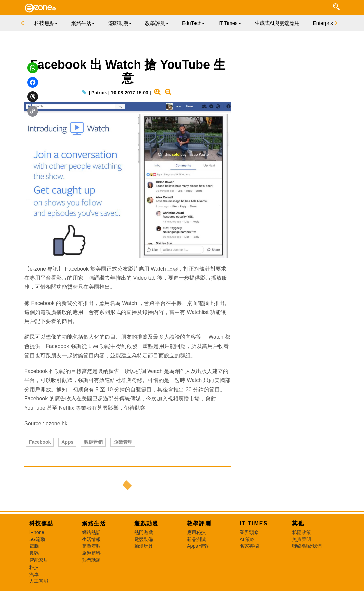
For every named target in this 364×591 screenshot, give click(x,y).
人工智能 (39, 581)
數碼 (34, 553)
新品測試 (196, 539)
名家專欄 (249, 546)
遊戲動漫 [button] (120, 23)
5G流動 (37, 539)
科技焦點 (41, 523)
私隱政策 (302, 532)
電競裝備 (144, 539)
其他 (298, 523)
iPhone (37, 532)
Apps (67, 442)
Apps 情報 (198, 546)
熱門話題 (91, 560)
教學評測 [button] (157, 23)
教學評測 (199, 523)
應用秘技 (196, 532)
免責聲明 (302, 539)
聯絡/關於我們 (307, 546)
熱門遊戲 (144, 532)
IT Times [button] (230, 23)
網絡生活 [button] (83, 23)
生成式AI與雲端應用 (277, 23)
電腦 (34, 546)
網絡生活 (94, 523)
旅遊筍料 (91, 553)
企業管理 (123, 442)
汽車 (34, 574)
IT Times (254, 523)
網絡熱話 (91, 532)
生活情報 (91, 539)
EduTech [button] (193, 23)
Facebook (40, 442)
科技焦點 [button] (46, 23)
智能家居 (39, 560)
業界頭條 (249, 532)
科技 (34, 567)
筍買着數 (91, 546)
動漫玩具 (144, 546)
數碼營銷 (93, 442)
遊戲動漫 (146, 523)
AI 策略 (247, 539)
